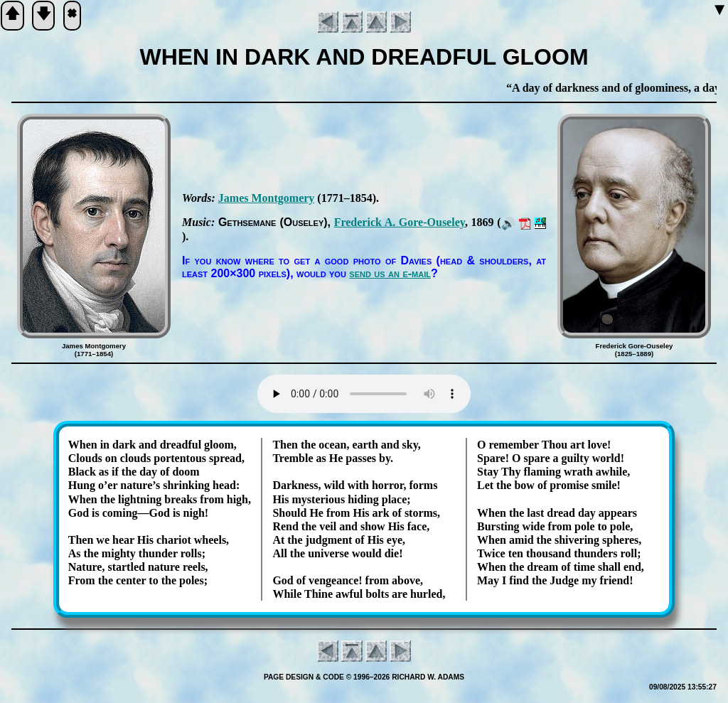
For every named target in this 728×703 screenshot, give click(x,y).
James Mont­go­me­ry (267, 198)
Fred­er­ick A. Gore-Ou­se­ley (400, 222)
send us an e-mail (390, 273)
